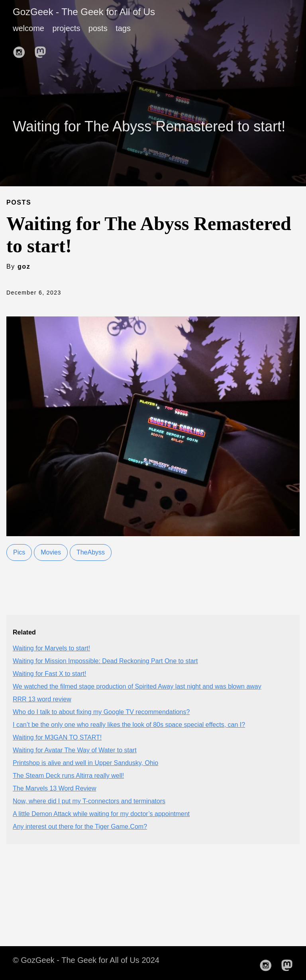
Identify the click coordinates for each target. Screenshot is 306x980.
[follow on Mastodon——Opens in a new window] (43, 50)
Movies (51, 552)
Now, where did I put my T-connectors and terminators (89, 801)
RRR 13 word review (42, 699)
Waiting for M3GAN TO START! (57, 737)
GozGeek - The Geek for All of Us (84, 12)
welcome (28, 28)
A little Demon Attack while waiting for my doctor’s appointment (101, 814)
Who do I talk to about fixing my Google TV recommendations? (101, 712)
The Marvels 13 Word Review (55, 788)
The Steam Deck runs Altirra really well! (68, 776)
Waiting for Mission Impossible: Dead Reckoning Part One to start (105, 661)
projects (66, 28)
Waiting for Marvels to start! (51, 648)
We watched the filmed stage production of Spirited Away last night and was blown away (137, 686)
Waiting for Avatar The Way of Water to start (75, 750)
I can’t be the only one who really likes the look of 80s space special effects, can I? (129, 725)
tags (123, 28)
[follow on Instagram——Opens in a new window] (22, 50)
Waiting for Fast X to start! (49, 674)
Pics (19, 552)
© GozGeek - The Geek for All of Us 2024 (86, 960)
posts (98, 28)
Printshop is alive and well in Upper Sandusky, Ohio (85, 763)
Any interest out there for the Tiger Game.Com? (80, 827)
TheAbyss (91, 552)
